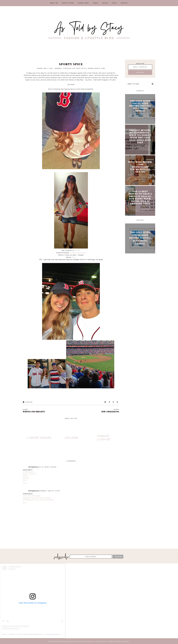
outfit (84, 68)
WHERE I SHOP (83, 3)
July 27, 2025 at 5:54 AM (47, 467)
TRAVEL (96, 3)
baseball (59, 68)
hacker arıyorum (30, 474)
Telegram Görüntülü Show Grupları (37, 498)
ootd (78, 68)
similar (78, 250)
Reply (25, 483)
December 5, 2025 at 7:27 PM (49, 491)
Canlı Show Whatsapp (32, 496)
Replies (28, 402)
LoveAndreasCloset (78, 253)
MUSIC (115, 3)
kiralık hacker (29, 472)
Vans (74, 257)
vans (103, 68)
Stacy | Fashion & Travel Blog (15, 634)
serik (25, 480)
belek (25, 476)
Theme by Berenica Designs (118, 641)
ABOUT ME (54, 3)
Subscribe (140, 63)
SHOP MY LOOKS (68, 3)
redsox (91, 68)
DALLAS (105, 3)
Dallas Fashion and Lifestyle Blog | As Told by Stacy (85, 641)
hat (74, 68)
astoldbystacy (37, 634)
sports (97, 68)
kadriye (26, 478)
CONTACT (124, 3)
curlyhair (67, 68)
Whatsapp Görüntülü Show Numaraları (38, 500)
